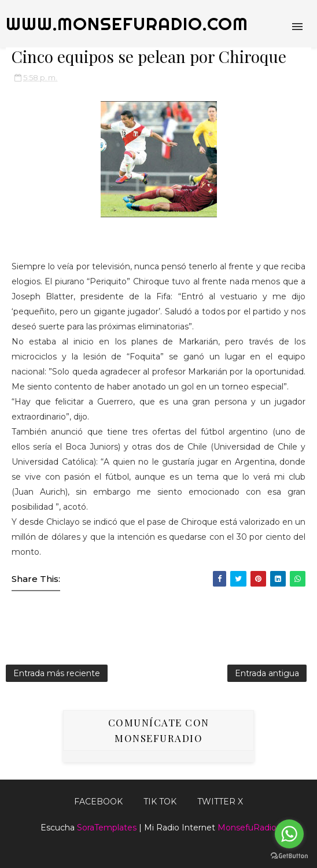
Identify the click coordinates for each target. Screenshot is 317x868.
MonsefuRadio (247, 828)
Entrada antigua (267, 673)
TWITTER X (220, 802)
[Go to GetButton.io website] (289, 856)
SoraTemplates (107, 828)
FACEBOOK (98, 802)
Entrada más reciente (57, 673)
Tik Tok (160, 802)
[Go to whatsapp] (289, 834)
